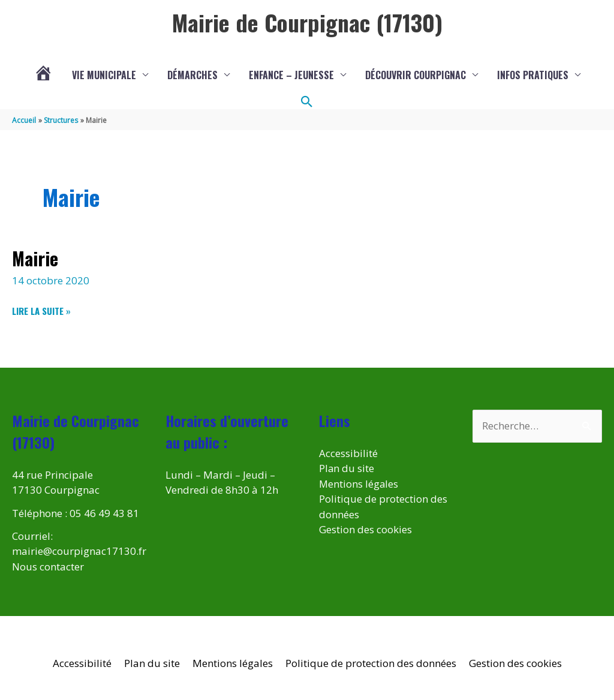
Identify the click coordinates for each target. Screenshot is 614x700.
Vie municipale (104, 75)
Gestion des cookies (365, 529)
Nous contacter (48, 567)
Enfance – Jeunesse (291, 75)
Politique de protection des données (371, 663)
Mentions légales (359, 484)
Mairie (35, 258)
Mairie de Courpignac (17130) (307, 22)
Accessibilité (348, 453)
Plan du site (347, 468)
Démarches (192, 75)
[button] (307, 102)
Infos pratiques (533, 75)
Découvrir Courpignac (416, 75)
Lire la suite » (41, 311)
